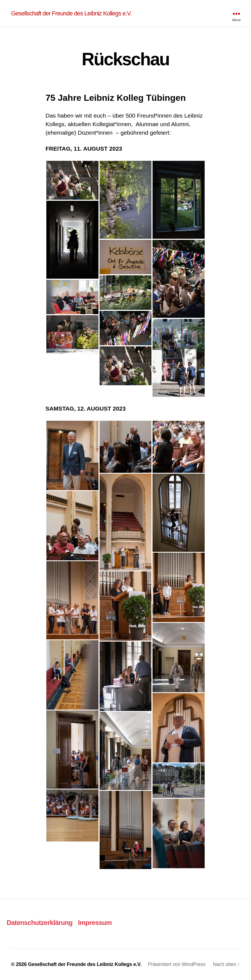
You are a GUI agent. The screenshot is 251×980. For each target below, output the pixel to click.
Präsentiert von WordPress (177, 964)
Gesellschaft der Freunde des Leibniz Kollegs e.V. (71, 13)
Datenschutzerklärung (40, 923)
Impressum (95, 923)
